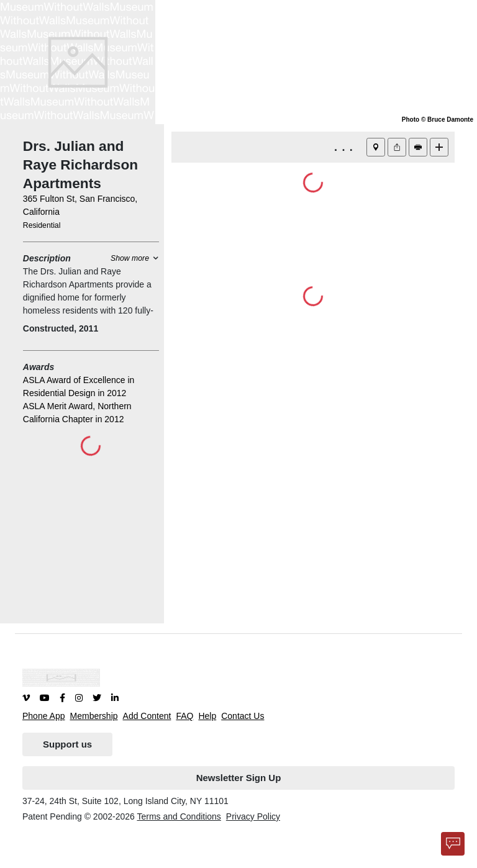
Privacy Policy (253, 816)
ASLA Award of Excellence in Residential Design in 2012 (79, 387)
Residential (42, 225)
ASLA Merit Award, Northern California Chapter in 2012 (77, 413)
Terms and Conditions (179, 816)
